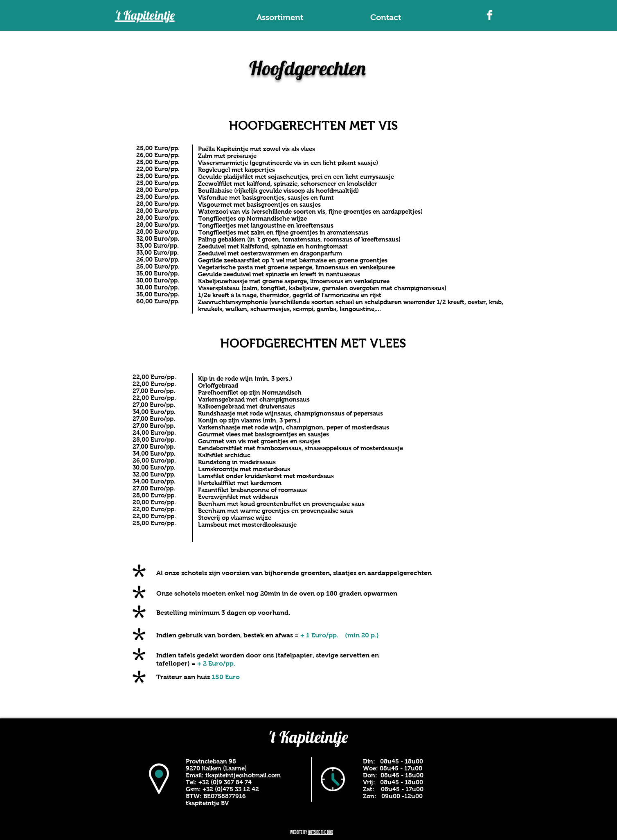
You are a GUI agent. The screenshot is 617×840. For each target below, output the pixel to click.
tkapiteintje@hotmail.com (243, 775)
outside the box (321, 832)
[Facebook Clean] (490, 15)
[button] (280, 17)
